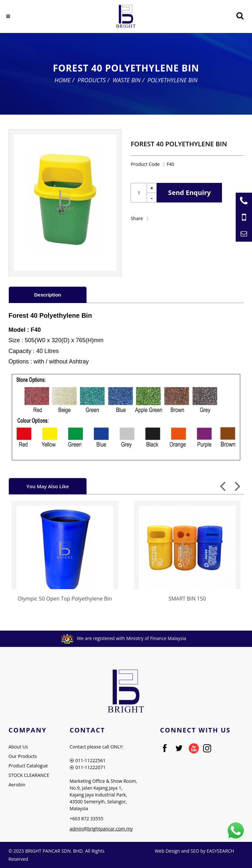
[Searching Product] (240, 16)
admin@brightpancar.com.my (101, 829)
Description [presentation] (48, 295)
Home (63, 80)
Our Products (23, 756)
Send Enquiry (189, 193)
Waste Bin (127, 80)
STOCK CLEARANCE (29, 775)
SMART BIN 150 (187, 599)
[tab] (48, 294)
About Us (18, 747)
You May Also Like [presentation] (48, 486)
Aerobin (17, 785)
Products (91, 80)
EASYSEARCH (220, 851)
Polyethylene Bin (173, 80)
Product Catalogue (28, 766)
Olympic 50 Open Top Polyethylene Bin (65, 599)
